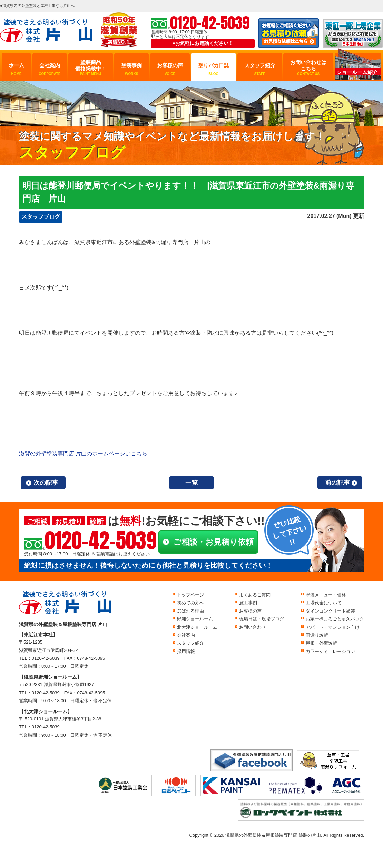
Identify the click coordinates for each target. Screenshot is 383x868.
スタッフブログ (41, 217)
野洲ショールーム (195, 619)
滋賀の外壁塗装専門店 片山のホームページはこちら (83, 453)
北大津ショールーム (197, 627)
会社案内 (50, 69)
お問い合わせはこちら (308, 68)
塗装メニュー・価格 (326, 595)
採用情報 (186, 651)
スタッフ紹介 (260, 69)
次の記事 (46, 483)
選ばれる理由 (190, 611)
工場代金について (324, 603)
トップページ (190, 595)
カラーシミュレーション (330, 651)
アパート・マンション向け (333, 627)
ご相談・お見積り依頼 (213, 542)
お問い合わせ (253, 627)
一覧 (191, 483)
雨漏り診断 (317, 635)
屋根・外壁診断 (321, 643)
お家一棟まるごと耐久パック (335, 619)
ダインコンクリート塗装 (330, 611)
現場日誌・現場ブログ (262, 619)
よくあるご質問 (255, 595)
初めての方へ (190, 603)
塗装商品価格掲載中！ (91, 68)
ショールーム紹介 (357, 72)
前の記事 (337, 483)
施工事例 (248, 603)
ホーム (16, 69)
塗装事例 (131, 69)
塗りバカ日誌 (214, 69)
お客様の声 (170, 69)
